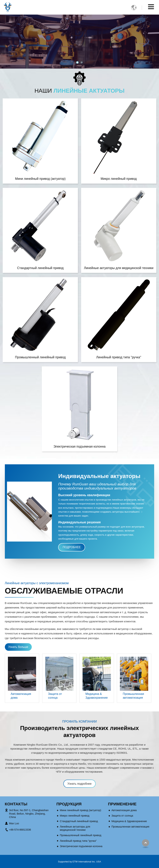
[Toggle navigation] (151, 7)
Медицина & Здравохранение (97, 696)
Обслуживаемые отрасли (64, 591)
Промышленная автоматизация (133, 696)
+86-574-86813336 (20, 830)
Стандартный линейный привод (40, 268)
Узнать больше (18, 647)
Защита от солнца (55, 696)
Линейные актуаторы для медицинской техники (119, 268)
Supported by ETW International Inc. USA (79, 862)
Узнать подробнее (79, 784)
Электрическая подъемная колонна (79, 447)
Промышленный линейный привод (40, 357)
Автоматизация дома (21, 696)
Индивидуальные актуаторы (99, 476)
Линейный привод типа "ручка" (119, 357)
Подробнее (72, 547)
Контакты (16, 804)
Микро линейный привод (119, 179)
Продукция (69, 804)
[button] (77, 62)
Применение (122, 804)
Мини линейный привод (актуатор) (40, 179)
